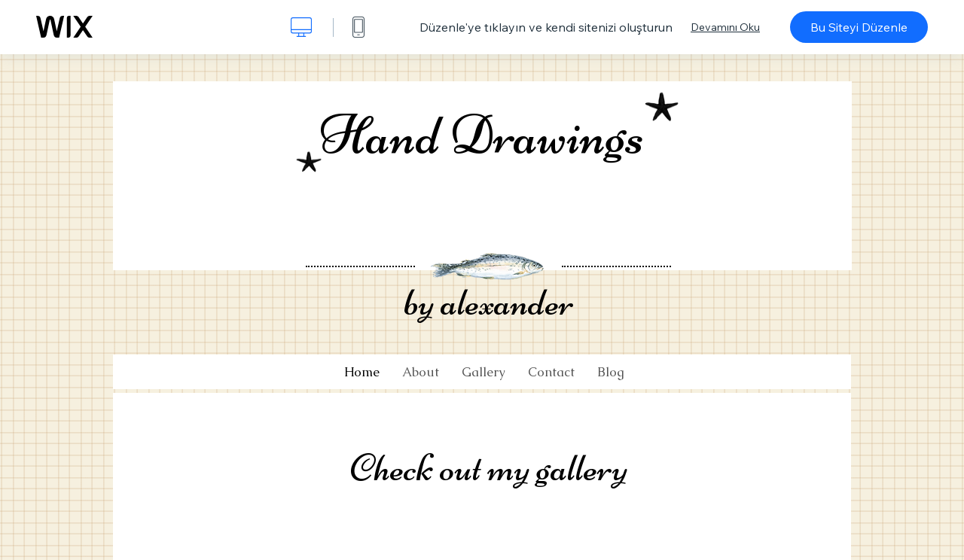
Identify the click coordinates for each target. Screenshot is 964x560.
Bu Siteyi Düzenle (859, 27)
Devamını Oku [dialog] (725, 27)
